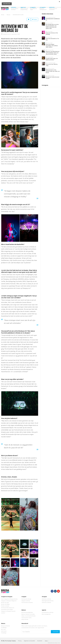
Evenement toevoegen (7, 609)
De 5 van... (4, 629)
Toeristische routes (27, 618)
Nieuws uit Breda (5, 626)
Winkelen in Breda (46, 599)
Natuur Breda (25, 619)
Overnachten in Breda (27, 602)
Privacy (20, 641)
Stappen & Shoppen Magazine (9, 601)
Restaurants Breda (26, 599)
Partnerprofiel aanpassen (8, 608)
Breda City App (5, 602)
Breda (47, 641)
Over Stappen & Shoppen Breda (9, 599)
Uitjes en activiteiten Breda (28, 616)
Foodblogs (4, 628)
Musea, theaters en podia (28, 614)
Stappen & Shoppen (7, 597)
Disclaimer (40, 641)
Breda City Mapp (5, 604)
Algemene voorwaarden (30, 641)
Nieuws (3, 623)
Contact (3, 613)
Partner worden (5, 606)
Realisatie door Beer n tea (54, 643)
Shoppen (44, 597)
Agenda (44, 610)
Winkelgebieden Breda (48, 601)
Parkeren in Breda (46, 602)
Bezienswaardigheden (27, 612)
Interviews (4, 631)
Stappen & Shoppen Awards (8, 611)
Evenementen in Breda (48, 612)
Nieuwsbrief (25, 623)
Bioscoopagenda (46, 614)
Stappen (24, 597)
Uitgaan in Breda (26, 601)
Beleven (24, 610)
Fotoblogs (4, 633)
